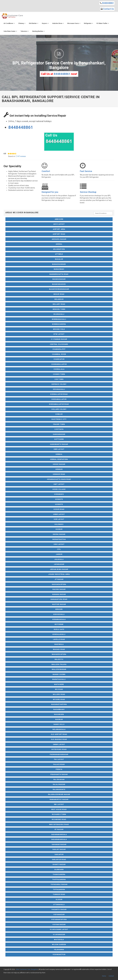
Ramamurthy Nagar (59, 799)
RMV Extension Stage (59, 824)
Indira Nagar (59, 534)
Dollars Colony (59, 409)
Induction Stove (58, 23)
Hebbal (59, 454)
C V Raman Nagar (59, 339)
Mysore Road (59, 699)
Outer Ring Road (59, 749)
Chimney (22, 23)
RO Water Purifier (103, 23)
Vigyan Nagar (59, 924)
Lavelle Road (59, 639)
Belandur (59, 299)
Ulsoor (59, 899)
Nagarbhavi (59, 709)
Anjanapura (59, 249)
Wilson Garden (59, 944)
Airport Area (59, 229)
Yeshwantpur (59, 954)
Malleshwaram (59, 669)
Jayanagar (59, 564)
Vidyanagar (59, 914)
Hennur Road (59, 474)
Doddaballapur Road (59, 404)
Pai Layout (59, 759)
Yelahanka (59, 949)
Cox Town (59, 379)
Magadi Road (59, 649)
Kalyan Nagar (59, 589)
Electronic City (59, 419)
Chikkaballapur (59, 364)
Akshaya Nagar (59, 239)
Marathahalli (59, 679)
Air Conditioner (9, 23)
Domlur (59, 414)
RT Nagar (59, 829)
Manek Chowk (59, 674)
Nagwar (59, 719)
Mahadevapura (59, 654)
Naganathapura (59, 704)
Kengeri (59, 609)
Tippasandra (59, 889)
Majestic (59, 659)
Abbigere (59, 219)
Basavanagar (59, 279)
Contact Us (108, 9)
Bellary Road (59, 304)
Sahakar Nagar (59, 844)
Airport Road (59, 234)
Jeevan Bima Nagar (59, 569)
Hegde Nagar (59, 464)
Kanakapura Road (59, 599)
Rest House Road (59, 809)
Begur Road (59, 294)
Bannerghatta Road (59, 274)
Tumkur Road (59, 894)
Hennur (59, 469)
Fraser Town (59, 424)
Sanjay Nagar (59, 849)
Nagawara (59, 714)
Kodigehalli (59, 614)
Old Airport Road (59, 734)
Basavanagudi (59, 284)
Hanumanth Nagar (59, 444)
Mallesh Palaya (59, 664)
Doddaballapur (59, 399)
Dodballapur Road (59, 394)
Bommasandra (59, 324)
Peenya (59, 769)
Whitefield (59, 940)
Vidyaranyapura (59, 919)
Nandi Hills (59, 724)
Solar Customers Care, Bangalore (27, 969)
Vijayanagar (59, 934)
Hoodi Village (59, 489)
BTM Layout (59, 334)
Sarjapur (59, 854)
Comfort (46, 171)
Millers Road (59, 694)
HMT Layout (59, 484)
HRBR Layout (59, 514)
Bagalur (59, 259)
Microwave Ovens (74, 23)
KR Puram (59, 624)
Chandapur (59, 359)
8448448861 (108, 3)
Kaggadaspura (59, 584)
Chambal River (59, 354)
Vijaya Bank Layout (59, 929)
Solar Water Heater (10, 31)
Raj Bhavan (59, 779)
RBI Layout (59, 804)
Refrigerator (88, 23)
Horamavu (59, 494)
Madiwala (59, 644)
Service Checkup (88, 192)
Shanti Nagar (59, 864)
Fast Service (86, 171)
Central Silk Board (59, 344)
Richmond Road (59, 819)
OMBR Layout (59, 744)
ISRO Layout (59, 544)
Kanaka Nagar (59, 594)
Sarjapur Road (59, 859)
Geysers (45, 23)
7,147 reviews (21, 156)
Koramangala (59, 619)
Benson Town (59, 309)
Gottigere (59, 439)
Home (104, 976)
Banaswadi (59, 269)
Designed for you (50, 192)
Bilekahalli (59, 314)
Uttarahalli (59, 904)
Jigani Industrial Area (59, 574)
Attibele (59, 254)
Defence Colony (59, 384)
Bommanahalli (59, 319)
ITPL (59, 549)
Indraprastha (59, 539)
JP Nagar (59, 579)
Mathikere (59, 684)
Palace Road (59, 764)
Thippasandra (59, 879)
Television (25, 31)
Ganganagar (59, 434)
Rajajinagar (59, 784)
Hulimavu (59, 524)
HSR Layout (59, 519)
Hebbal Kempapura (59, 459)
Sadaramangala (59, 834)
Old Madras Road (59, 739)
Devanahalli (59, 389)
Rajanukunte (59, 789)
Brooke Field (59, 329)
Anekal (59, 244)
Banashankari (59, 264)
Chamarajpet (59, 349)
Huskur (59, 529)
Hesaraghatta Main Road (59, 479)
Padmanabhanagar (59, 754)
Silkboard (59, 869)
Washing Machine (38, 31)
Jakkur (59, 554)
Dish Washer (34, 23)
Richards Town (59, 814)
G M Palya (59, 429)
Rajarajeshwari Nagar (59, 794)
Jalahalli (59, 559)
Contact (111, 976)
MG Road (59, 689)
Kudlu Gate (59, 629)
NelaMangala (59, 729)
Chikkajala (59, 369)
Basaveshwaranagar (59, 289)
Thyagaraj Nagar (59, 884)
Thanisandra (59, 874)
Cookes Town (59, 374)
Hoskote (59, 499)
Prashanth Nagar (59, 774)
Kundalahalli (59, 634)
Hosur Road (59, 509)
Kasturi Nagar (59, 604)
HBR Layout (59, 449)
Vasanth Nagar (59, 909)
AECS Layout (59, 224)
